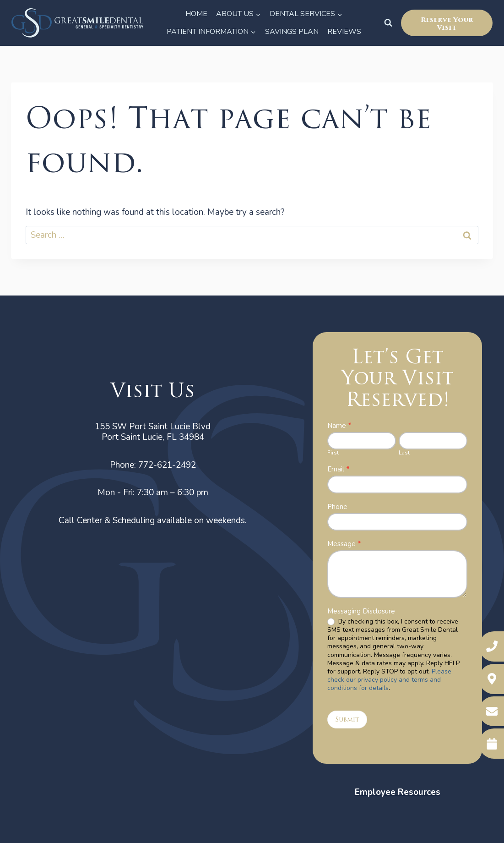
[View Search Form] (388, 23)
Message (344, 544)
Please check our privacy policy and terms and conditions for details (389, 680)
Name (339, 426)
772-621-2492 (167, 465)
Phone (337, 507)
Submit (347, 720)
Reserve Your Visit (447, 24)
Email (339, 469)
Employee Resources (398, 792)
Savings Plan (292, 32)
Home (196, 14)
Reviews (344, 32)
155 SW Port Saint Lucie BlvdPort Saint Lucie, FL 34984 (153, 432)
